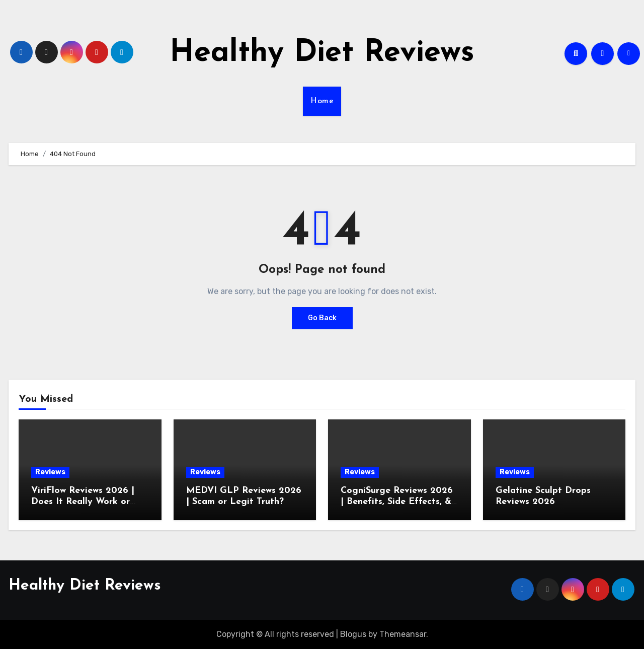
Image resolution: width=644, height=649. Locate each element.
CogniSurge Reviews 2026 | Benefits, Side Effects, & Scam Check (397, 501)
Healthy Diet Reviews (322, 53)
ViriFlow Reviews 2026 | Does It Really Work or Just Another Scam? (83, 501)
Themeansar (403, 634)
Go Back (322, 318)
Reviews (50, 472)
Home (322, 101)
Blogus (353, 634)
